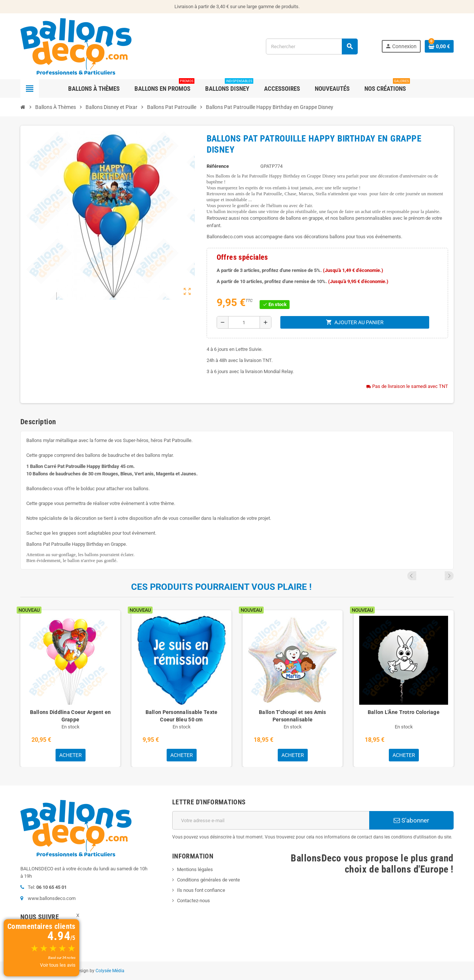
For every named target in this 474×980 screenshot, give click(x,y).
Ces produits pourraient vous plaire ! (221, 587)
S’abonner (411, 820)
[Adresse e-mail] (271, 820)
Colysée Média (110, 971)
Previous (439, 576)
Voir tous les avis (58, 965)
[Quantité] (244, 322)
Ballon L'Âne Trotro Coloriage (404, 712)
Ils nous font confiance (201, 890)
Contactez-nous (193, 901)
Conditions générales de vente (208, 880)
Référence (218, 166)
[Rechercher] (312, 46)
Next (449, 576)
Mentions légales (195, 869)
